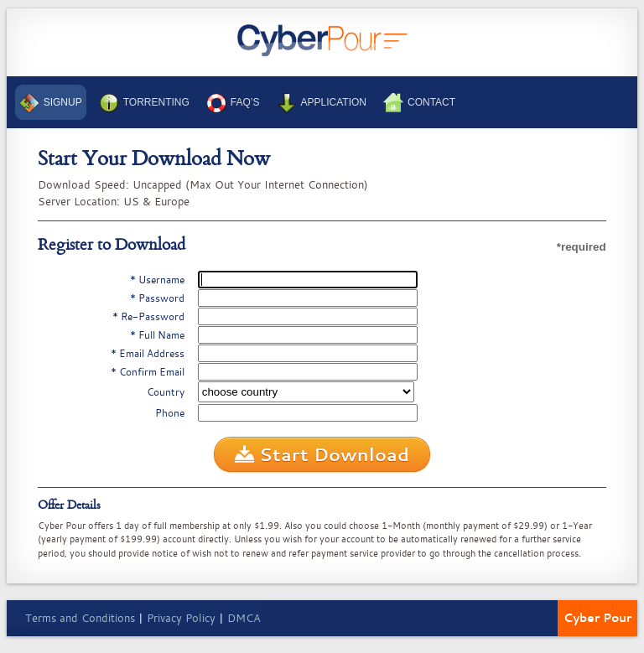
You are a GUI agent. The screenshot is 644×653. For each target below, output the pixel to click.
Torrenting (144, 103)
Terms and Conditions (80, 618)
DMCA (244, 618)
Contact (419, 103)
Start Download (322, 455)
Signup (51, 103)
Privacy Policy (181, 618)
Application (322, 103)
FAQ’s (233, 103)
